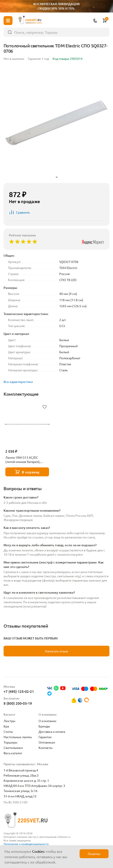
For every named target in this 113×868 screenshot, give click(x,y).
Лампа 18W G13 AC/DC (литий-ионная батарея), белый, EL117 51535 (23, 460)
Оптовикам (47, 742)
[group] (56, 123)
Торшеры (10, 742)
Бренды (44, 726)
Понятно (94, 854)
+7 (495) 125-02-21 (19, 691)
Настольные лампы (18, 737)
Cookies (38, 851)
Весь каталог (13, 753)
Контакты (46, 748)
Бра (6, 726)
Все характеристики (18, 382)
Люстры (9, 721)
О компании (47, 721)
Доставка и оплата (52, 731)
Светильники (13, 748)
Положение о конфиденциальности (26, 844)
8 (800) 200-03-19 (18, 703)
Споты (8, 731)
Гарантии (45, 737)
